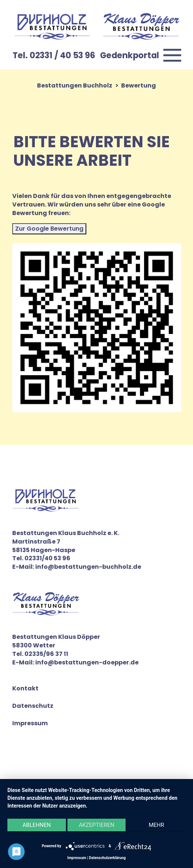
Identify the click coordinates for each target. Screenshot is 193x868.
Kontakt (25, 689)
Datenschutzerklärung (107, 858)
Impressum (30, 723)
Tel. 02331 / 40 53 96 (54, 55)
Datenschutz (33, 706)
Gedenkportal (129, 55)
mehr (156, 825)
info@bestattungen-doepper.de (87, 662)
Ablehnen (37, 825)
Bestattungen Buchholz (75, 85)
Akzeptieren (96, 825)
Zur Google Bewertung (49, 229)
